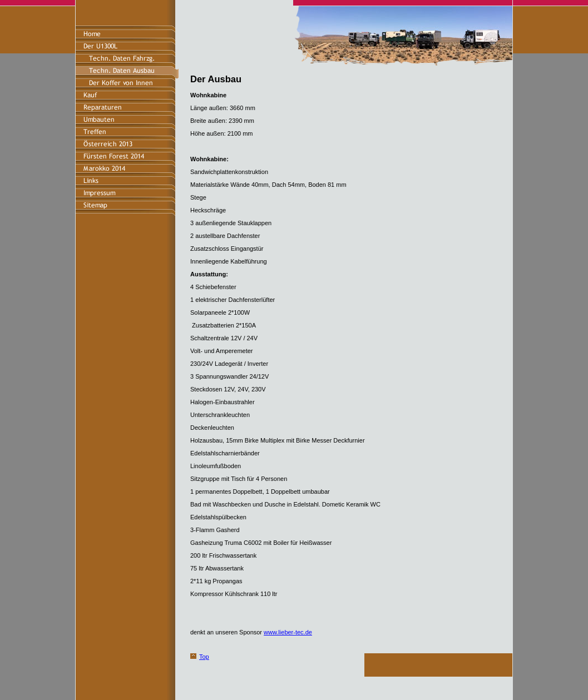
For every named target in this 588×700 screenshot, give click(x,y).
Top (204, 657)
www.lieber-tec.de (288, 632)
